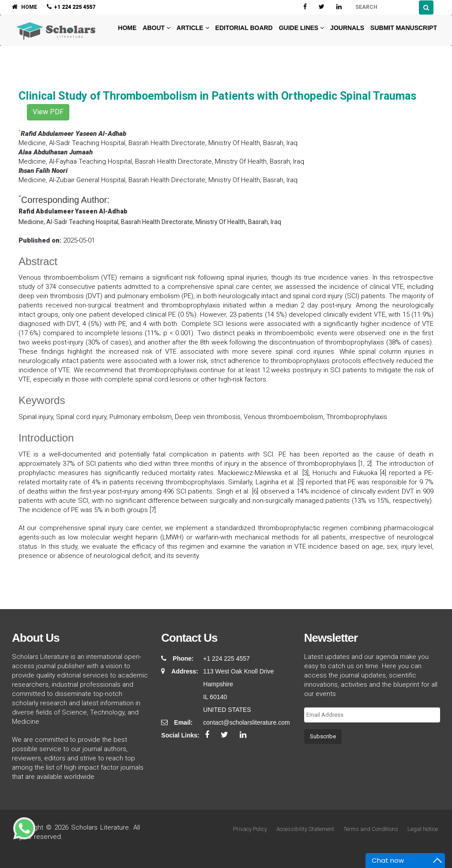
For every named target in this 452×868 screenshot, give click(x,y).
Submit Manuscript (404, 28)
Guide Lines (301, 28)
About (156, 28)
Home (126, 28)
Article (193, 28)
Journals (347, 28)
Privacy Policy (250, 829)
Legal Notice (423, 829)
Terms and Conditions (371, 829)
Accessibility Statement (305, 829)
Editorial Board (244, 28)
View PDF (48, 112)
